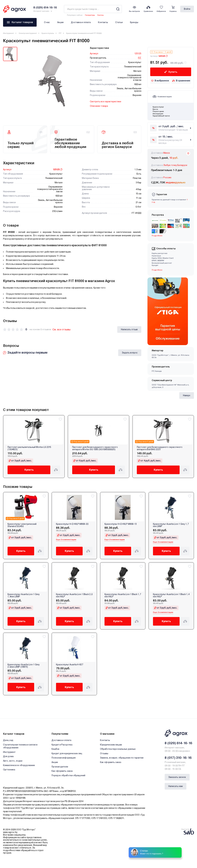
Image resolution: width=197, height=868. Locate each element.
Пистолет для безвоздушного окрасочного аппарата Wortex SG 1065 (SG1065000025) (95, 448)
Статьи (119, 22)
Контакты (103, 22)
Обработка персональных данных (118, 749)
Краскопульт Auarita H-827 (70, 665)
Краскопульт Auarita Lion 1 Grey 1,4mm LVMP (24, 595)
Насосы (100, 15)
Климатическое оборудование (19, 765)
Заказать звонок (177, 777)
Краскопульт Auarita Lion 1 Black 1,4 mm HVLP (171, 595)
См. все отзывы (61, 329)
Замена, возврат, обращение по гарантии (122, 758)
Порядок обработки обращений (68, 775)
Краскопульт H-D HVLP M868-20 (72, 524)
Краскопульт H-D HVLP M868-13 (121, 524)
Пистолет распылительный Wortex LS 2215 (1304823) (29, 448)
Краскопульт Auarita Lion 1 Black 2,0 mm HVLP (74, 595)
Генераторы (90, 15)
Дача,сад (8, 740)
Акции (60, 22)
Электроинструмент (28, 33)
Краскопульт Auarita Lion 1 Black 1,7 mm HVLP (123, 595)
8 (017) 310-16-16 (178, 758)
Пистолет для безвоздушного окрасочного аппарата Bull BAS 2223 (160, 448)
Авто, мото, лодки (13, 761)
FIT (60, 33)
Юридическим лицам (111, 745)
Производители (60, 767)
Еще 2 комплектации (66, 540)
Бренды (134, 22)
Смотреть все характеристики (106, 102)
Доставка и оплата (81, 22)
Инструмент (8, 33)
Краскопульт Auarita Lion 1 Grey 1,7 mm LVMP (171, 525)
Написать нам (176, 786)
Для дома (8, 756)
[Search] (118, 9)
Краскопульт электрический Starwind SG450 (22, 525)
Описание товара (99, 106)
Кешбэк (55, 749)
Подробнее (157, 236)
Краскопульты (48, 33)
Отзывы (104, 753)
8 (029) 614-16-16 (178, 743)
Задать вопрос (130, 353)
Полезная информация (64, 758)
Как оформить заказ (62, 771)
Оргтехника (9, 770)
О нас (47, 22)
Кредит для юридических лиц (67, 753)
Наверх (187, 395)
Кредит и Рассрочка (62, 745)
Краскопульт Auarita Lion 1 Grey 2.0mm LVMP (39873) (24, 666)
